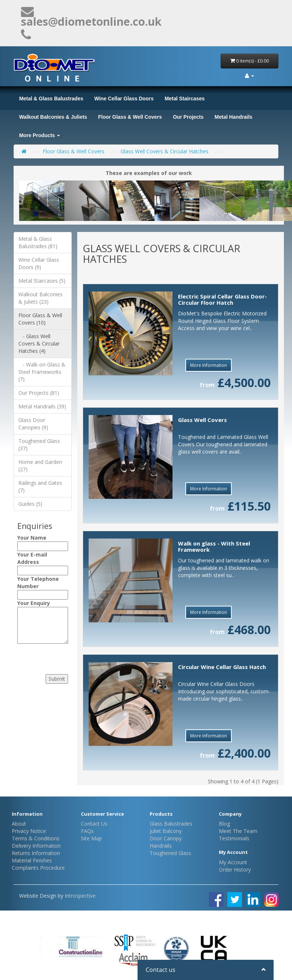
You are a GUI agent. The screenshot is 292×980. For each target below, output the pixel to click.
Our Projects (188, 117)
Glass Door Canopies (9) (33, 424)
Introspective (80, 896)
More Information (209, 365)
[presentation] (62, 657)
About (19, 824)
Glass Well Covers (202, 420)
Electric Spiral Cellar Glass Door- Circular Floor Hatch (222, 299)
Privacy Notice (29, 831)
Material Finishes (32, 860)
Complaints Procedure (38, 868)
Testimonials (234, 838)
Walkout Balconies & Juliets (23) (40, 298)
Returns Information (36, 853)
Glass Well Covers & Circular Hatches (165, 151)
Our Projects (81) (39, 393)
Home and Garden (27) (40, 466)
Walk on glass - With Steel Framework (214, 546)
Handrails (161, 846)
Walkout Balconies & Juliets (53, 117)
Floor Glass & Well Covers (130, 117)
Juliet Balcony (166, 831)
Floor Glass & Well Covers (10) (40, 319)
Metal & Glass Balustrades (51, 99)
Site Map (91, 838)
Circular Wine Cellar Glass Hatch (222, 667)
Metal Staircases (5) (42, 281)
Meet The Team (238, 831)
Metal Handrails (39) (42, 406)
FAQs (87, 831)
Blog (224, 824)
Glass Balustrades (171, 824)
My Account (233, 862)
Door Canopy (166, 838)
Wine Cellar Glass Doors (124, 99)
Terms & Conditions (36, 838)
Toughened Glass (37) (39, 445)
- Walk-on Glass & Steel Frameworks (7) (42, 372)
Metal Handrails (234, 117)
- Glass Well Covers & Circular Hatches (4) (39, 344)
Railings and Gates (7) (40, 487)
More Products (40, 135)
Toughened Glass (170, 853)
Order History (235, 870)
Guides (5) (30, 504)
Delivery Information (36, 846)
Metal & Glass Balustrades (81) (38, 242)
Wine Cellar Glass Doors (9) (39, 263)
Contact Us (94, 824)
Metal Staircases (185, 99)
